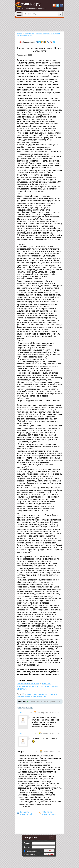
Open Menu (19, 14)
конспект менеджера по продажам (41, 694)
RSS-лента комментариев (49, 813)
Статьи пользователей (28, 683)
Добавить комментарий (26, 813)
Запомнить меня (32, 851)
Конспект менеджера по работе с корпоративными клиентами (37, 686)
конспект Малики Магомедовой (31, 696)
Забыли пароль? (30, 854)
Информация (29, 34)
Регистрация (49, 854)
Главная (19, 34)
